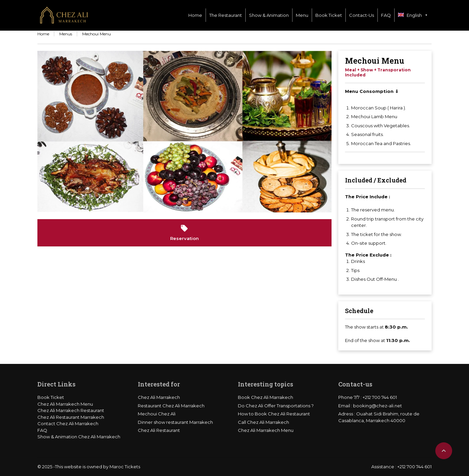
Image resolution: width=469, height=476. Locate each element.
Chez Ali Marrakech (159, 397)
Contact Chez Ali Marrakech (68, 423)
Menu (302, 15)
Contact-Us (362, 15)
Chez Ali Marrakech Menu (65, 404)
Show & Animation (269, 15)
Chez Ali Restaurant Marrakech (71, 417)
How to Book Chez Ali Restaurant (274, 414)
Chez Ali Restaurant (159, 430)
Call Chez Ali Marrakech (263, 422)
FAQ (386, 15)
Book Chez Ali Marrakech (265, 397)
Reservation (184, 233)
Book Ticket (329, 15)
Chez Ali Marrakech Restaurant (71, 410)
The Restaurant (226, 15)
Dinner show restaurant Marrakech (175, 422)
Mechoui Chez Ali (157, 414)
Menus (66, 34)
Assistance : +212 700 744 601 (401, 467)
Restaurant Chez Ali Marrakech (171, 406)
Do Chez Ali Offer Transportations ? (276, 406)
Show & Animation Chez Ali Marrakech (79, 437)
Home (195, 15)
